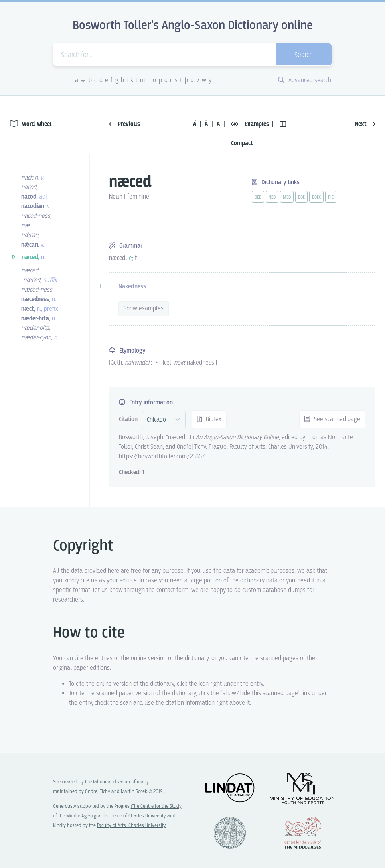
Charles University (148, 816)
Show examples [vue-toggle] (144, 309)
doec (316, 197)
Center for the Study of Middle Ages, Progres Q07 (303, 833)
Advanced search (305, 80)
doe (301, 197)
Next (365, 124)
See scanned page (332, 419)
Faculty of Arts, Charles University (131, 826)
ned (272, 197)
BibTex (209, 419)
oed (258, 197)
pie (331, 197)
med (287, 197)
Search (304, 55)
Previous (124, 124)
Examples (251, 124)
